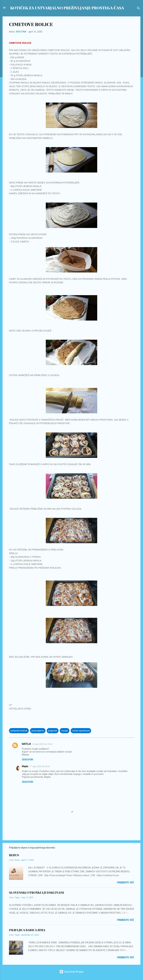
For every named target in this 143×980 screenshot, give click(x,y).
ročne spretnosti (81, 731)
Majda (25, 766)
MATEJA (26, 744)
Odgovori (27, 760)
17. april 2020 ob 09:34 (40, 766)
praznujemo (38, 731)
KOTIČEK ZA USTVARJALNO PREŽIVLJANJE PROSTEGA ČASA (67, 8)
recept (65, 731)
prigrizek (53, 731)
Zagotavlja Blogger (72, 972)
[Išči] (139, 9)
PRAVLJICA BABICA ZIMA (27, 930)
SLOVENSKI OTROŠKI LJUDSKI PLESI (36, 893)
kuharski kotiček (19, 731)
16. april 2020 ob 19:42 (42, 744)
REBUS (14, 855)
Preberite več (126, 883)
